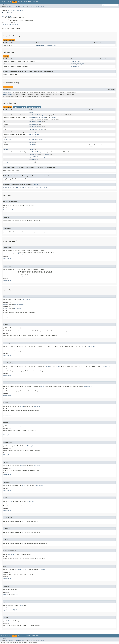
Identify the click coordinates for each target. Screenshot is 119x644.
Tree (22, 2)
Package (9, 2)
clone (5, 188)
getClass (18, 188)
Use (19, 2)
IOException (22, 254)
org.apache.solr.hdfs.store (15, 11)
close (31, 112)
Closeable (5, 25)
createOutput (34, 115)
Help (37, 2)
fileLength (33, 127)
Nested (8, 7)
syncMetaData (34, 160)
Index (33, 2)
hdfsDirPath (75, 66)
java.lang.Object (6, 16)
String (41, 115)
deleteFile (33, 122)
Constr (17, 7)
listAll (32, 149)
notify (24, 188)
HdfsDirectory (8, 92)
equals (32, 124)
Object (36, 124)
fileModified (34, 129)
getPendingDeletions (36, 140)
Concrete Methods (34, 107)
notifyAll (31, 188)
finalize (11, 188)
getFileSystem (34, 134)
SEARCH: (99, 5)
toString (32, 162)
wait (37, 188)
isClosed (32, 145)
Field (12, 7)
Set (5, 140)
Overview (3, 2)
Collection (36, 157)
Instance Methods (20, 107)
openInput (33, 152)
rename (32, 154)
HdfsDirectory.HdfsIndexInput (46, 45)
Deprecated (27, 2)
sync (31, 157)
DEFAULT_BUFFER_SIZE (78, 64)
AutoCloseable (13, 25)
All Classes (4, 5)
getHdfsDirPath (34, 137)
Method (22, 7)
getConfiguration (35, 132)
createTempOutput (35, 117)
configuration (76, 61)
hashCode (32, 142)
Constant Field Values (10, 210)
